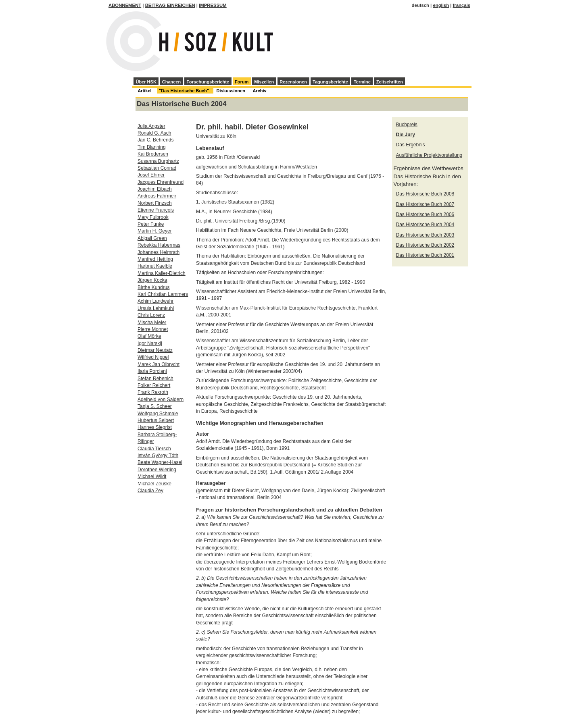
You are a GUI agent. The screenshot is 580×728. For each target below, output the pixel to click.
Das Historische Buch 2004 (425, 225)
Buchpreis (407, 125)
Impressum (213, 5)
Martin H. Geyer (155, 231)
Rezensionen (293, 82)
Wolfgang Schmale (158, 414)
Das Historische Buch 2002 (425, 245)
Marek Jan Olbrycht (159, 364)
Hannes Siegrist (155, 427)
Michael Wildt (152, 476)
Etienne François (156, 210)
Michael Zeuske (154, 484)
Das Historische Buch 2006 (425, 214)
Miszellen (264, 82)
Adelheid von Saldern (161, 399)
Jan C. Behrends (155, 140)
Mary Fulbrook (153, 217)
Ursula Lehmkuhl (156, 308)
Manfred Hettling (155, 259)
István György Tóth (158, 456)
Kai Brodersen (153, 154)
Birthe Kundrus (153, 287)
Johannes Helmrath (159, 252)
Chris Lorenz (151, 315)
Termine (362, 82)
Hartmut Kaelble (155, 266)
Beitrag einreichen (170, 5)
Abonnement (125, 5)
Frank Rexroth (153, 392)
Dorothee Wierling (157, 470)
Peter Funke (151, 224)
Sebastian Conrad (157, 168)
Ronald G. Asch (154, 133)
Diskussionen (231, 91)
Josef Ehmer (151, 175)
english (441, 5)
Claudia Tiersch (154, 449)
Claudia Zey (150, 491)
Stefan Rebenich (155, 379)
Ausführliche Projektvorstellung (429, 155)
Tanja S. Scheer (155, 406)
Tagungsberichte (330, 82)
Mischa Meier (152, 322)
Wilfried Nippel (153, 357)
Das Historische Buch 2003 (425, 235)
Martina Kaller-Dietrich (162, 273)
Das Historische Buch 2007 (425, 204)
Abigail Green (152, 238)
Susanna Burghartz (158, 161)
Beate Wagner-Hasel (160, 462)
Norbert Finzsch (155, 203)
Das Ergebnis (411, 145)
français (462, 5)
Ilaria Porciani (152, 371)
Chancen (171, 82)
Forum (242, 82)
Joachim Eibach (155, 189)
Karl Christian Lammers (163, 294)
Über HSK (146, 82)
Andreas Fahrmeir (157, 196)
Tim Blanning (152, 147)
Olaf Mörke (149, 336)
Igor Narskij (150, 343)
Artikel (144, 91)
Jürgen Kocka (152, 280)
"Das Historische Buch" (184, 91)
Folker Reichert (154, 385)
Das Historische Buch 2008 (425, 194)
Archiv (259, 91)
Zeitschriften (390, 82)
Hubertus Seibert (156, 420)
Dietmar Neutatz (155, 350)
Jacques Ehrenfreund (161, 182)
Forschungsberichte (208, 82)
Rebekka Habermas (159, 245)
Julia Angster (151, 126)
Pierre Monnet (153, 329)
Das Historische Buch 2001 (425, 255)
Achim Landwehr (155, 301)
